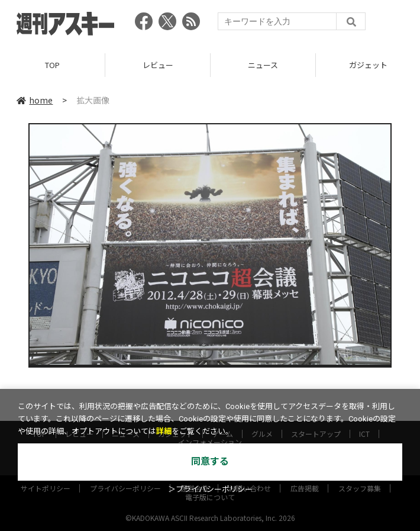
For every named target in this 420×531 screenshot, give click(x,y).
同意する (210, 461)
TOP (52, 65)
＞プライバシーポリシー (210, 489)
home (35, 100)
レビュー (158, 65)
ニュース (263, 65)
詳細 (164, 431)
